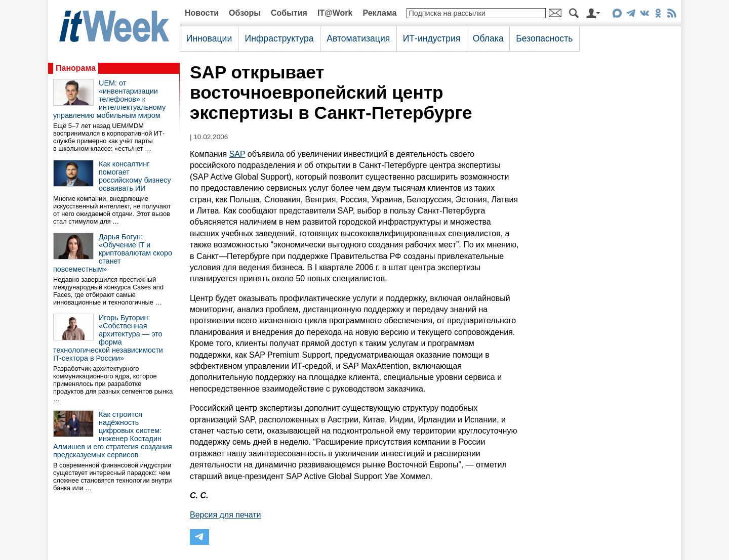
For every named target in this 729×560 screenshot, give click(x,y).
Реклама (379, 13)
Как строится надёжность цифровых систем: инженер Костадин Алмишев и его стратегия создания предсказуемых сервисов (113, 435)
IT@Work (335, 13)
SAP (237, 154)
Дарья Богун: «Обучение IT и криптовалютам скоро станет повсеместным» (113, 253)
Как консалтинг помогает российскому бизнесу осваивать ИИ (135, 176)
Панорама (76, 68)
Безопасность (544, 38)
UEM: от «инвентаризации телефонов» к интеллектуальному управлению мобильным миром (109, 99)
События (289, 13)
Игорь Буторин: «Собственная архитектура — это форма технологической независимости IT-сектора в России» (108, 338)
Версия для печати (225, 515)
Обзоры (245, 13)
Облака (488, 38)
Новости (202, 13)
